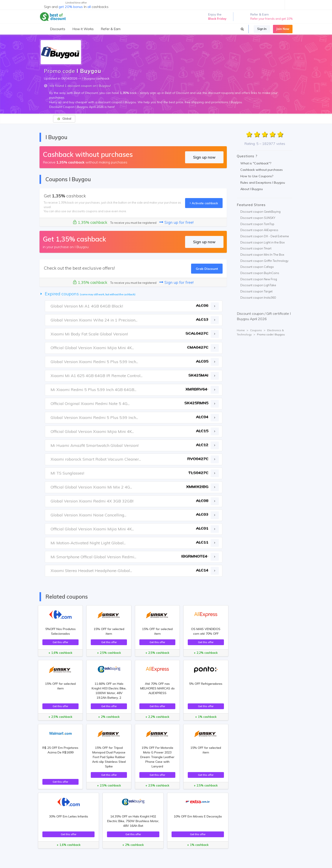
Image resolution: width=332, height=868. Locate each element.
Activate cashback (204, 203)
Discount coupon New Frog (259, 279)
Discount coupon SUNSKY (258, 218)
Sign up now (204, 157)
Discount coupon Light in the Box (263, 242)
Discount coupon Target (256, 291)
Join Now (283, 29)
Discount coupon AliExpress (259, 230)
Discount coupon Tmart (256, 248)
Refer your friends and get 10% (271, 19)
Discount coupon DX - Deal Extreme (265, 236)
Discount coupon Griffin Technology (264, 261)
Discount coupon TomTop (257, 224)
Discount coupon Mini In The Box (262, 255)
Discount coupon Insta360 (258, 298)
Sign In (262, 29)
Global (64, 119)
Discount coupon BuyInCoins (260, 273)
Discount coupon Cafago (257, 267)
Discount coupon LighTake (258, 285)
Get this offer (60, 642)
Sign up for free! (176, 222)
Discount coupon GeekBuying (260, 212)
